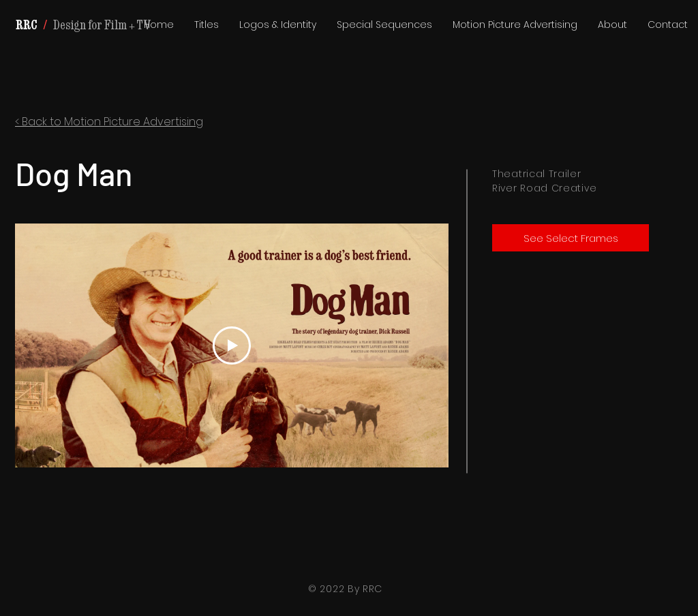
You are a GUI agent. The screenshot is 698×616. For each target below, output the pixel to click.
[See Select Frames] (571, 238)
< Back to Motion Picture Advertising (109, 122)
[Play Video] (232, 345)
